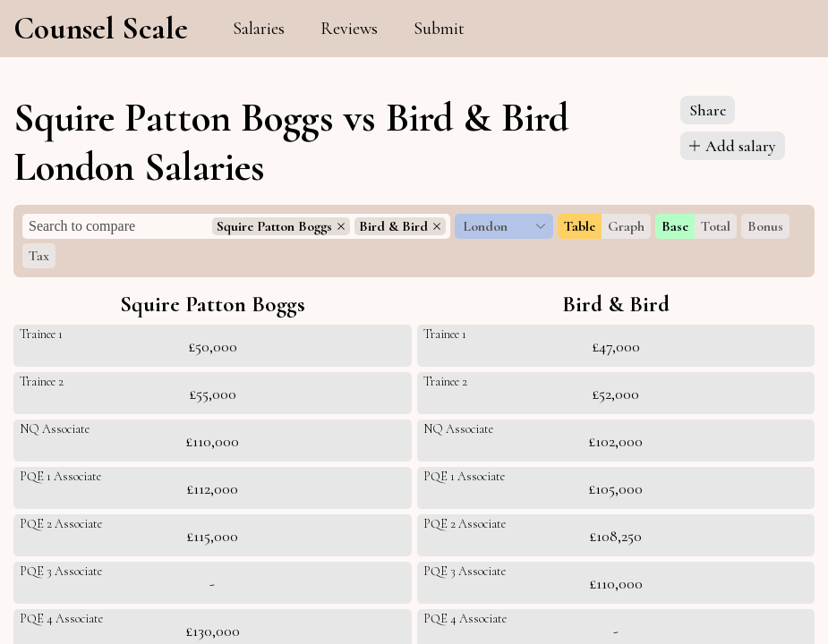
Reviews (349, 29)
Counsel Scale (101, 29)
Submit (439, 29)
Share (708, 110)
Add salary (733, 146)
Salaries (259, 29)
